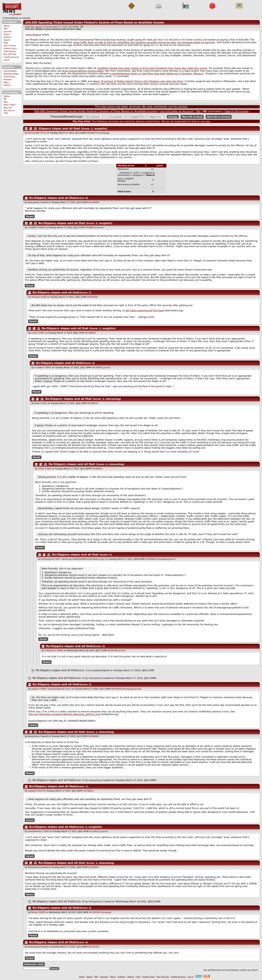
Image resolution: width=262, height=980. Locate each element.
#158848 (92, 297)
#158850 (90, 333)
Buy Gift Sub (10, 54)
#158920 (97, 469)
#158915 (95, 831)
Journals (8, 31)
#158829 (94, 202)
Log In (7, 60)
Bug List (8, 108)
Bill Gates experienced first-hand (145, 310)
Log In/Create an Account (177, 111)
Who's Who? (10, 105)
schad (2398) (38, 333)
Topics (7, 34)
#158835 (90, 228)
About (7, 26)
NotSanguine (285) (51, 559)
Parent (30, 216)
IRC (5, 99)
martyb (38, 27)
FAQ (5, 29)
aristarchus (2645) (54, 651)
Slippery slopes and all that (59, 129)
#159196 (94, 912)
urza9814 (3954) (36, 228)
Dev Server (9, 111)
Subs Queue (10, 51)
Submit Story (10, 49)
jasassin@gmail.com (59, 689)
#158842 (94, 736)
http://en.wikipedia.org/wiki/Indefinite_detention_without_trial (64, 714)
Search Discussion (237, 111)
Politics (7, 85)
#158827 (92, 133)
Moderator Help (34, 964)
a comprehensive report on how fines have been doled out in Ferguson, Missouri (156, 74)
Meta (6, 82)
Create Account (11, 57)
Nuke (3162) (41, 403)
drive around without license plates (83, 71)
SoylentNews (12, 9)
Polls (6, 43)
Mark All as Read (192, 117)
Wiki (6, 102)
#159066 (151, 559)
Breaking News (11, 74)
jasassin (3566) (39, 689)
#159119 (94, 947)
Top (198, 111)
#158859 (97, 368)
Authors (7, 37)
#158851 (89, 791)
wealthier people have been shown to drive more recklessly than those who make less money (152, 68)
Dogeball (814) (35, 791)
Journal (100, 228)
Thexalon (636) (39, 297)
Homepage (104, 133)
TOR (6, 113)
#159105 (117, 689)
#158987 (94, 867)
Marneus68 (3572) (37, 133)
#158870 (93, 403)
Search (7, 40)
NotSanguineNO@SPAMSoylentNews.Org (83, 559)
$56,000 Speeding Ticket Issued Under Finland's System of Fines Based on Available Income (94, 23)
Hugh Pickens (33, 35)
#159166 (112, 651)
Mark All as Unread (219, 117)
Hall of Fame (10, 46)
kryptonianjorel (101, 670)
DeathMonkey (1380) (38, 831)
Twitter (7, 96)
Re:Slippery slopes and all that (52, 198)
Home (82, 977)
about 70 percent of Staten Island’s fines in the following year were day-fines (138, 81)
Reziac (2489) (38, 912)
